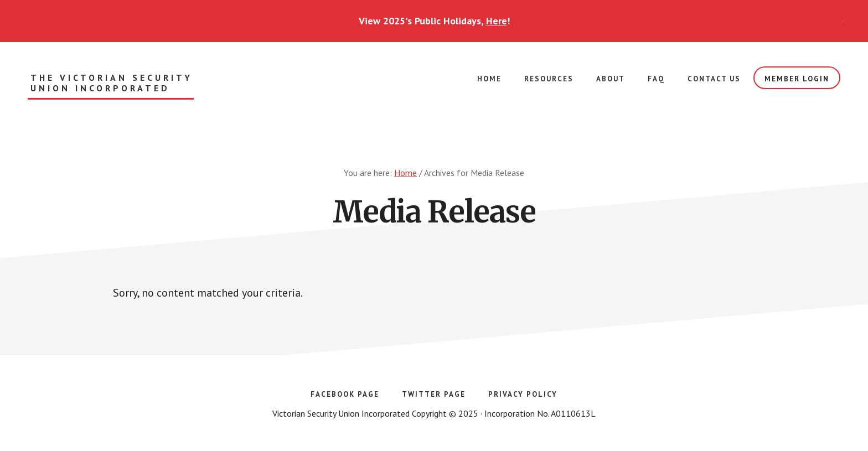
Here (497, 21)
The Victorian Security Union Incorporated (112, 83)
